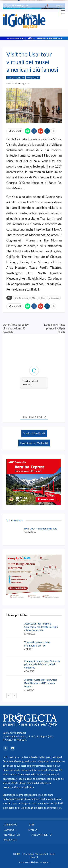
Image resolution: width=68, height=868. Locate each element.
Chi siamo (11, 824)
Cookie (31, 862)
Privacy (22, 862)
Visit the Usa (54, 298)
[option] (34, 6)
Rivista (33, 830)
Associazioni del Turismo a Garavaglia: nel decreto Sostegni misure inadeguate (41, 627)
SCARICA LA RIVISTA (34, 417)
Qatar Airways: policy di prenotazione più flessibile (16, 328)
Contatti (10, 830)
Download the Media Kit (34, 443)
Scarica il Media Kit (34, 433)
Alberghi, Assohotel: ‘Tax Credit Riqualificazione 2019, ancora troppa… (41, 683)
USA (43, 298)
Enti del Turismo (16, 78)
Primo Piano (33, 78)
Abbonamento (42, 835)
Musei (35, 298)
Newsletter (12, 835)
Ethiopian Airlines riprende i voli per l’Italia (55, 328)
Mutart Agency (42, 862)
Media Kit (10, 840)
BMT (32, 824)
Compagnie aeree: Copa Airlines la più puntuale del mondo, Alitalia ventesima (42, 664)
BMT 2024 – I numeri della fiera (41, 529)
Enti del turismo (21, 298)
